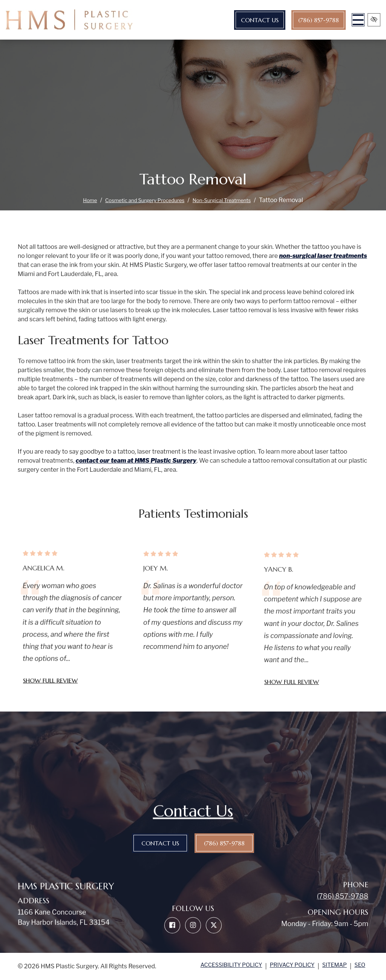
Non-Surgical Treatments (232, 200)
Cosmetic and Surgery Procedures (140, 200)
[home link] (69, 20)
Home (76, 200)
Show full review (50, 704)
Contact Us (244, 20)
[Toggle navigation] (345, 20)
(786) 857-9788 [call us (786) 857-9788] (303, 20)
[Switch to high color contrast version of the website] (371, 20)
